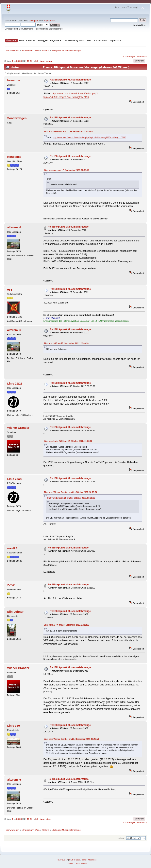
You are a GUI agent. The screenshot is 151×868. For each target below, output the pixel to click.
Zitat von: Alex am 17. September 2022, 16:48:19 (67, 170)
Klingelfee (14, 157)
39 (21, 61)
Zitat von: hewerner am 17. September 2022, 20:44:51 (69, 132)
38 (17, 61)
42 (31, 61)
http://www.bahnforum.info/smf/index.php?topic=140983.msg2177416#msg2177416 (90, 137)
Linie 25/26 (15, 383)
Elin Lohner (15, 612)
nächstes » (141, 56)
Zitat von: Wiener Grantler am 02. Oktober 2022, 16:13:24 (71, 492)
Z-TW (11, 585)
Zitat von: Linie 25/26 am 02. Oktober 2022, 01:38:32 (68, 441)
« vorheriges (129, 56)
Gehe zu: (122, 838)
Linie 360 (13, 726)
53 (37, 61)
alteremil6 (14, 227)
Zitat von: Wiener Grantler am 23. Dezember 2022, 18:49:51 (72, 739)
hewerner (14, 80)
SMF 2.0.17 (63, 860)
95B (10, 289)
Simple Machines (89, 860)
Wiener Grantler (18, 428)
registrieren (50, 21)
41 (28, 61)
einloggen (34, 21)
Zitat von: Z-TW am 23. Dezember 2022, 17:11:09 (67, 625)
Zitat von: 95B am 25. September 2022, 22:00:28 (66, 343)
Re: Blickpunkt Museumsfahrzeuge (70, 80)
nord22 (12, 548)
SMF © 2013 (75, 860)
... (15, 61)
